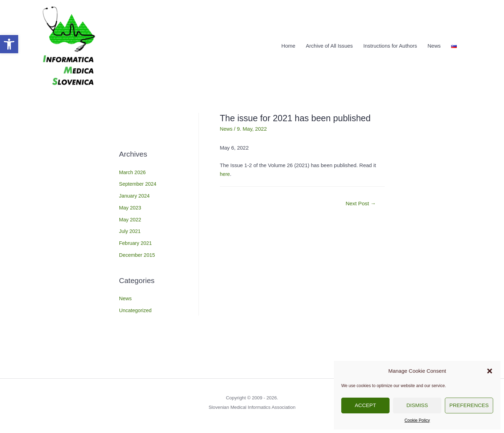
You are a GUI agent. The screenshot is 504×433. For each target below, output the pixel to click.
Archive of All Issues (329, 45)
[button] (9, 44)
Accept (366, 405)
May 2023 (131, 205)
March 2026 (133, 170)
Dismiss (417, 405)
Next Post (360, 202)
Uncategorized (136, 308)
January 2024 (135, 194)
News (434, 45)
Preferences (469, 405)
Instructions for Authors (390, 45)
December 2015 (138, 253)
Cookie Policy (417, 420)
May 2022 (131, 217)
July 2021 (130, 229)
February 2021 (136, 241)
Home (288, 45)
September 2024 (138, 182)
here (225, 172)
